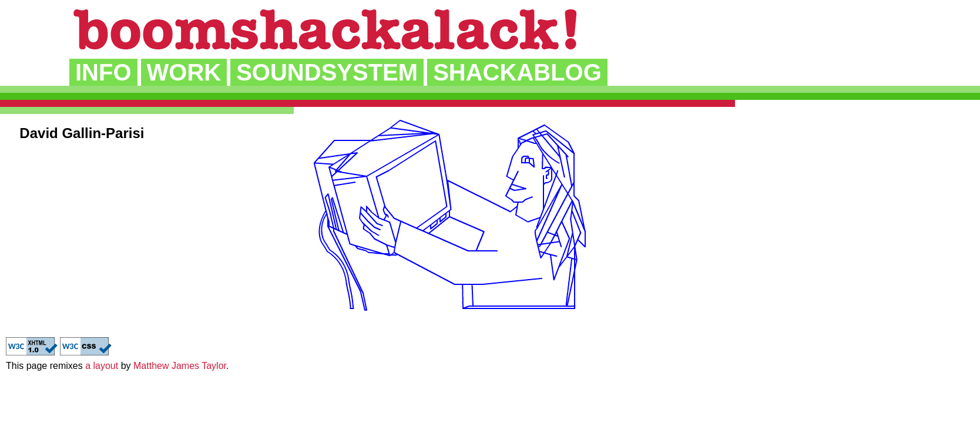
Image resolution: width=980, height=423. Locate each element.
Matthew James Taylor (180, 366)
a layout (102, 366)
